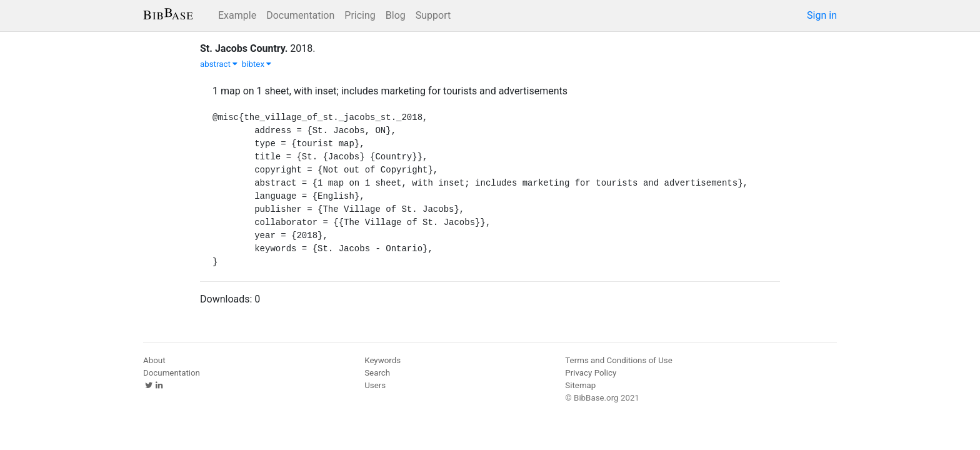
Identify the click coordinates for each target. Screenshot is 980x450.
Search (377, 373)
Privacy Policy (591, 373)
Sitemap (580, 385)
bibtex (257, 64)
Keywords (382, 360)
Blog (396, 15)
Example (237, 15)
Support (433, 15)
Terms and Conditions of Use (618, 360)
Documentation (300, 15)
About (154, 360)
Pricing (360, 15)
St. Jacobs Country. (244, 48)
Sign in (822, 15)
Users (375, 385)
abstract (219, 64)
